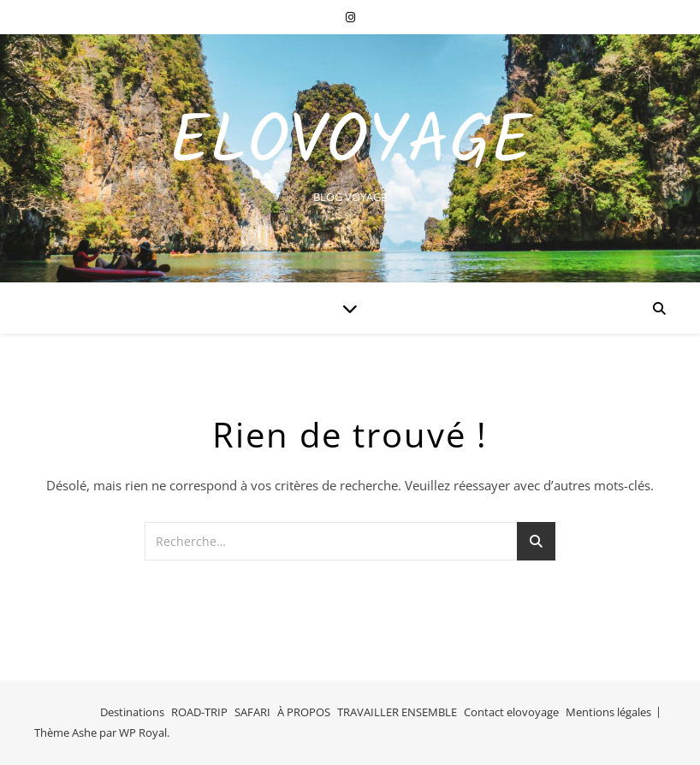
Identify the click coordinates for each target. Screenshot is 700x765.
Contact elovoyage (511, 712)
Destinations (132, 712)
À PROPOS (304, 712)
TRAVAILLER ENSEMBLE (397, 712)
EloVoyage (350, 144)
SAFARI (252, 712)
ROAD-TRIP (199, 712)
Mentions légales (608, 712)
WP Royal (143, 732)
